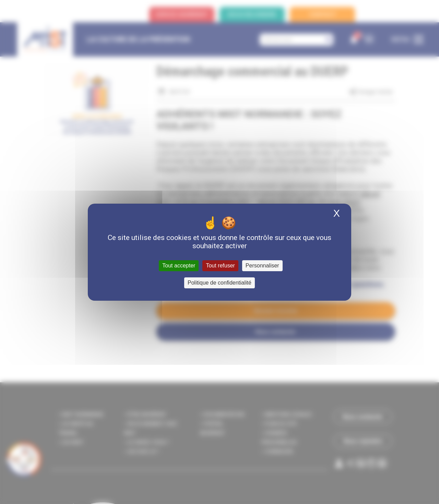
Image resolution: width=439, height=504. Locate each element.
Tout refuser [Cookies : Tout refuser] (220, 266)
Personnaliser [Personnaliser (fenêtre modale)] (262, 266)
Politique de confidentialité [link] (219, 283)
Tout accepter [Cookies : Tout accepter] (179, 266)
